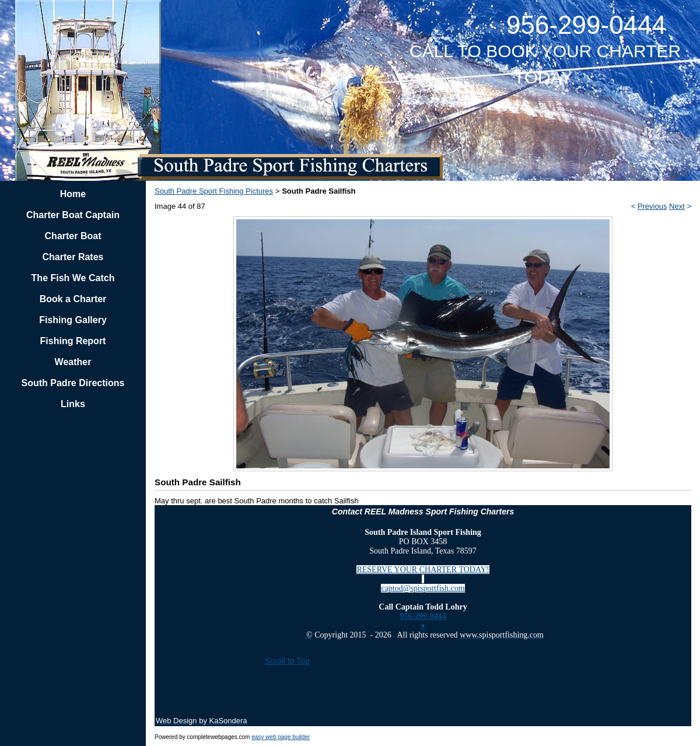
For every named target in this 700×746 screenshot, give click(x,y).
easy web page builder (281, 737)
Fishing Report (73, 341)
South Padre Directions (73, 383)
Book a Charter (73, 299)
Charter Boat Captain (73, 215)
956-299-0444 (423, 616)
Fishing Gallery (73, 320)
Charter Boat (73, 236)
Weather (73, 362)
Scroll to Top (287, 661)
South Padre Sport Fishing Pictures (214, 191)
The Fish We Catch (73, 278)
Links (73, 404)
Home (73, 194)
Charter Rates (73, 257)
